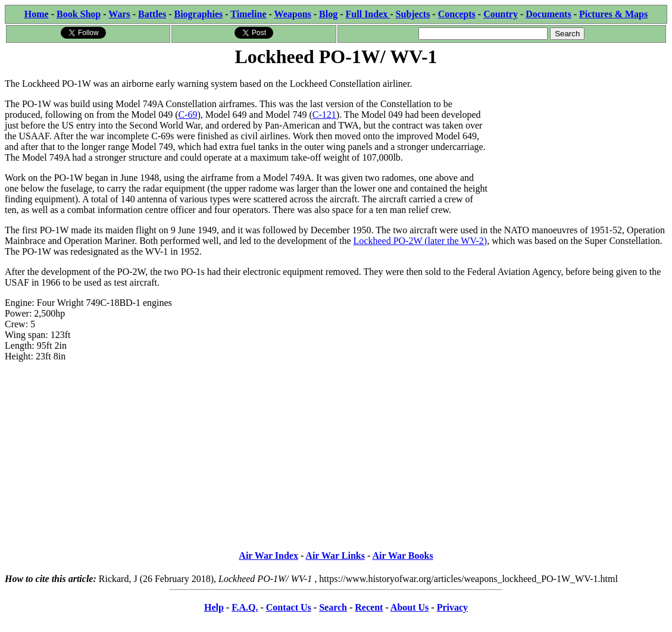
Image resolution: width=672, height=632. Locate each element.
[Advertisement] (578, 144)
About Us (410, 607)
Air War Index (268, 556)
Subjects (413, 14)
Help (214, 607)
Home (37, 14)
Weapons (293, 14)
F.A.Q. (245, 607)
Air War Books (402, 556)
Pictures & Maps (613, 14)
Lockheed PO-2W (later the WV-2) (421, 241)
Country (501, 14)
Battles (152, 14)
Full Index (368, 14)
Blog (328, 14)
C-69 (188, 115)
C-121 (324, 115)
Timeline (248, 14)
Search (333, 607)
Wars (119, 14)
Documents (548, 14)
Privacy (452, 607)
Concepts (457, 14)
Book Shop (79, 14)
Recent (369, 607)
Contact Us (289, 607)
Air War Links (335, 556)
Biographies (198, 14)
